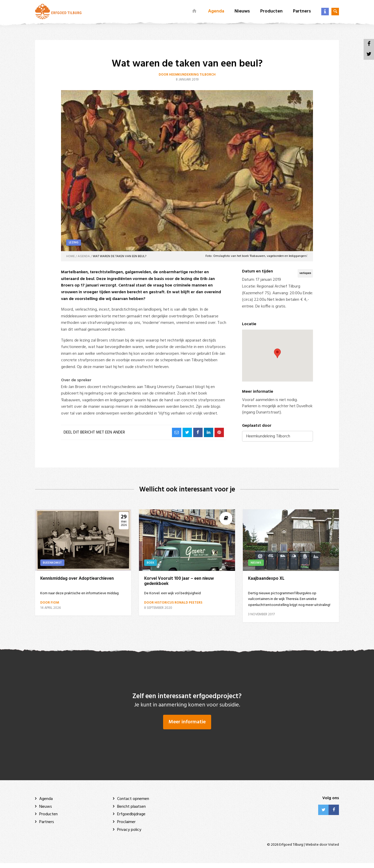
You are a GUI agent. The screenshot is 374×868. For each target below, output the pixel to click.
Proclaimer (126, 827)
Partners (302, 11)
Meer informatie (187, 727)
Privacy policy (129, 835)
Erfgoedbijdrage (131, 819)
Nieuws (242, 11)
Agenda (216, 11)
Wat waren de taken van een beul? (119, 256)
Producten (271, 11)
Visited (333, 850)
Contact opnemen (133, 804)
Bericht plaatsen (131, 812)
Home (71, 256)
